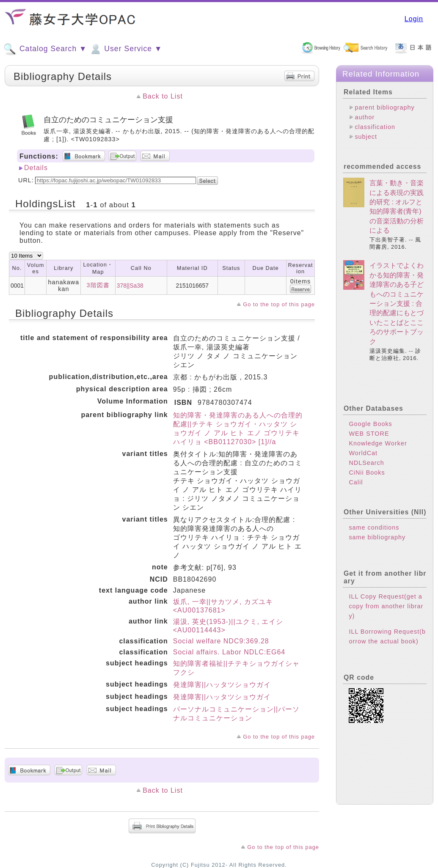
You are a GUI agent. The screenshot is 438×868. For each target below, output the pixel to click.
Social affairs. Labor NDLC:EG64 (229, 652)
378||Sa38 (130, 286)
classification (375, 127)
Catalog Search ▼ (45, 49)
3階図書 (98, 285)
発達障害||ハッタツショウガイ (222, 685)
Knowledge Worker (378, 443)
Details (36, 168)
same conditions (374, 527)
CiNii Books (367, 472)
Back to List (163, 96)
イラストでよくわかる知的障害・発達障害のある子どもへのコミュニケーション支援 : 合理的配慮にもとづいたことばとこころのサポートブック (397, 303)
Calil (356, 482)
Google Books (370, 424)
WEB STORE (369, 434)
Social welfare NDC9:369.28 (221, 641)
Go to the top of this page (279, 304)
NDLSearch (366, 463)
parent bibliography (384, 107)
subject (366, 137)
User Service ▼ (125, 49)
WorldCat (363, 453)
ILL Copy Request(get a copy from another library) (386, 606)
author (365, 117)
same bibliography (377, 537)
